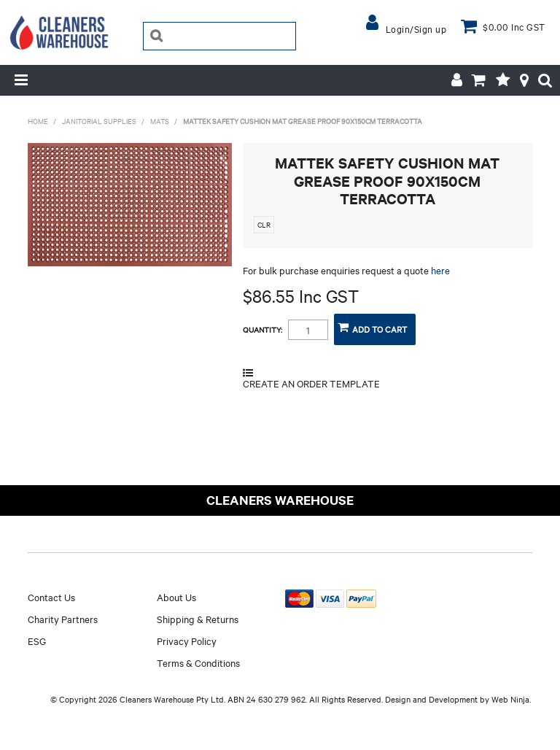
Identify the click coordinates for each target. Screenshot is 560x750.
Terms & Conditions (198, 662)
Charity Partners (63, 619)
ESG (37, 641)
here (440, 270)
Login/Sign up (416, 28)
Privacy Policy (187, 641)
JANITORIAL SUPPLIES (99, 121)
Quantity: (262, 330)
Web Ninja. (511, 699)
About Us (176, 597)
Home (38, 121)
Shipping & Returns (198, 619)
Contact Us (51, 597)
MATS (160, 121)
